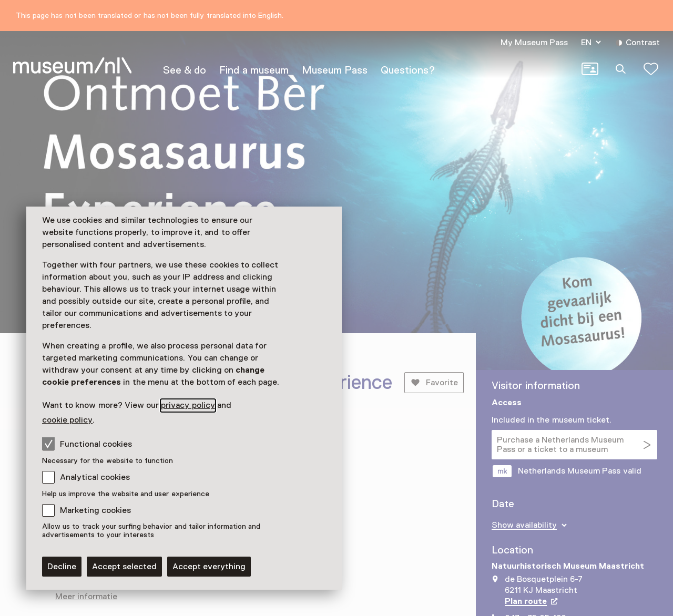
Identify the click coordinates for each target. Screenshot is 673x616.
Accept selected (124, 567)
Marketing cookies (95, 510)
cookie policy (67, 420)
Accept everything (209, 567)
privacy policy (188, 405)
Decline (62, 567)
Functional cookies (87, 444)
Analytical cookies (95, 477)
